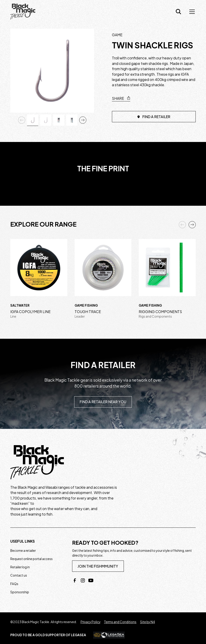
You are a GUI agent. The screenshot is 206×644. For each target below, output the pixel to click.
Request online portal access (31, 559)
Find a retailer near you (103, 402)
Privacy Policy (91, 622)
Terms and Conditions (120, 622)
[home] (23, 12)
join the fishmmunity (98, 566)
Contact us (19, 575)
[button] (191, 12)
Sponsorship (20, 592)
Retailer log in (20, 567)
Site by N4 (148, 622)
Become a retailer (23, 551)
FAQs (14, 584)
